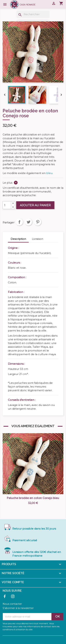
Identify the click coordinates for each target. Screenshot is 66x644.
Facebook (5, 596)
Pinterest (38, 222)
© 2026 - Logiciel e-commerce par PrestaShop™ (33, 639)
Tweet (29, 222)
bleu (49, 173)
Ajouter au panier (35, 205)
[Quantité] (7, 205)
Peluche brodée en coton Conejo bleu (33, 498)
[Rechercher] (33, 14)
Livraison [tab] (37, 239)
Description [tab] (18, 239)
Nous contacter (12, 604)
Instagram (13, 596)
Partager (19, 222)
